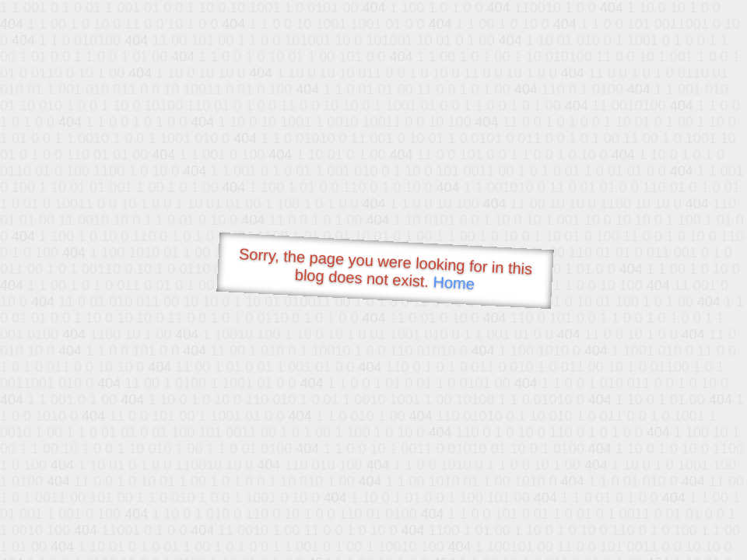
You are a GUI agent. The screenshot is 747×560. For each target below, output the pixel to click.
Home (454, 283)
